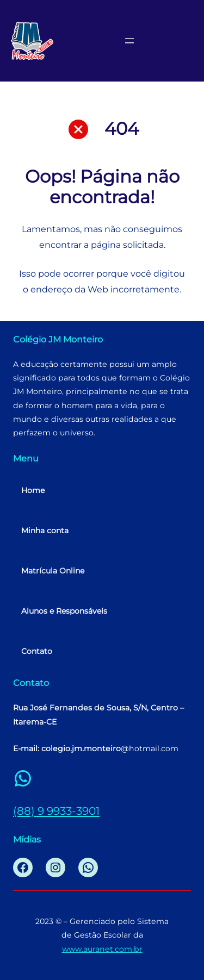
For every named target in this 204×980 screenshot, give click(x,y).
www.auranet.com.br (102, 949)
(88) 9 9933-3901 (56, 811)
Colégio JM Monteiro (58, 339)
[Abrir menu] (129, 41)
